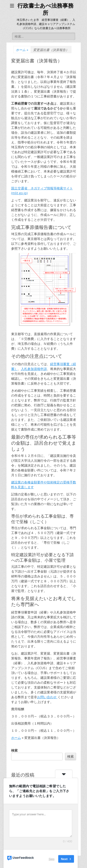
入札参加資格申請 (34, 369)
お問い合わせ (47, 697)
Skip (52, 859)
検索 (14, 750)
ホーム (22, 50)
